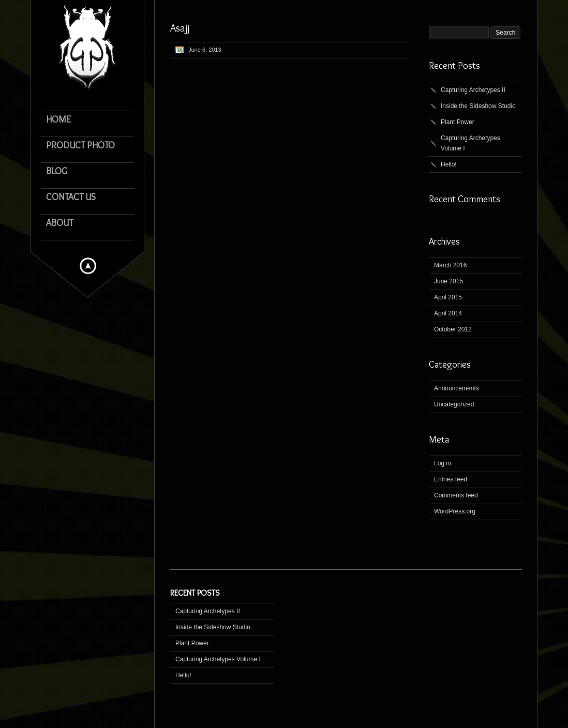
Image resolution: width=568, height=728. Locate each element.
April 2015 (448, 297)
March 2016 (450, 265)
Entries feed (451, 479)
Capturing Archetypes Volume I (470, 143)
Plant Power (458, 122)
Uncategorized (454, 404)
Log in (443, 463)
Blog (57, 171)
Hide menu (88, 266)
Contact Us (71, 197)
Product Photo (80, 146)
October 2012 (453, 329)
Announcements (457, 388)
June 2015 (449, 281)
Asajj (180, 28)
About (59, 223)
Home (58, 120)
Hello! (449, 164)
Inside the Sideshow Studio (478, 106)
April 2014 (448, 313)
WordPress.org (455, 511)
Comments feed (456, 495)
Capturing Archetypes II (473, 90)
